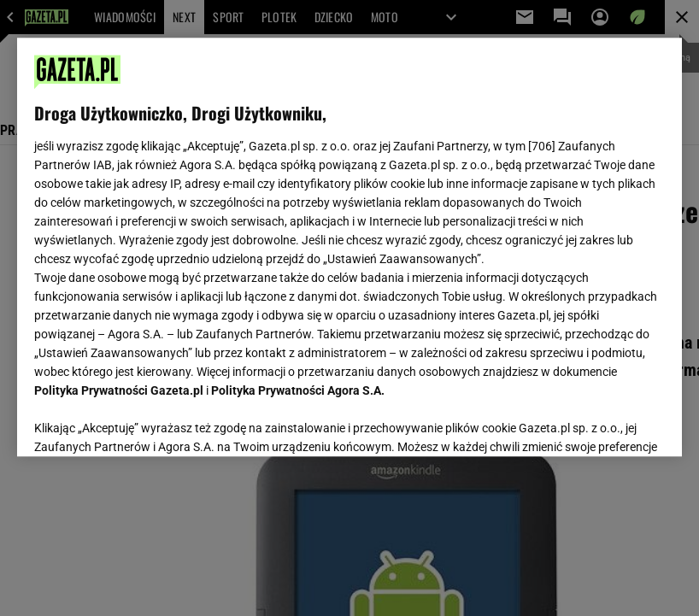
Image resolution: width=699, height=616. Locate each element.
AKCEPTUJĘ (606, 423)
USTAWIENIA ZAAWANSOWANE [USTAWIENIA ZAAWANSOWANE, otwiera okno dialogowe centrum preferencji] (147, 422)
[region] (349, 247)
